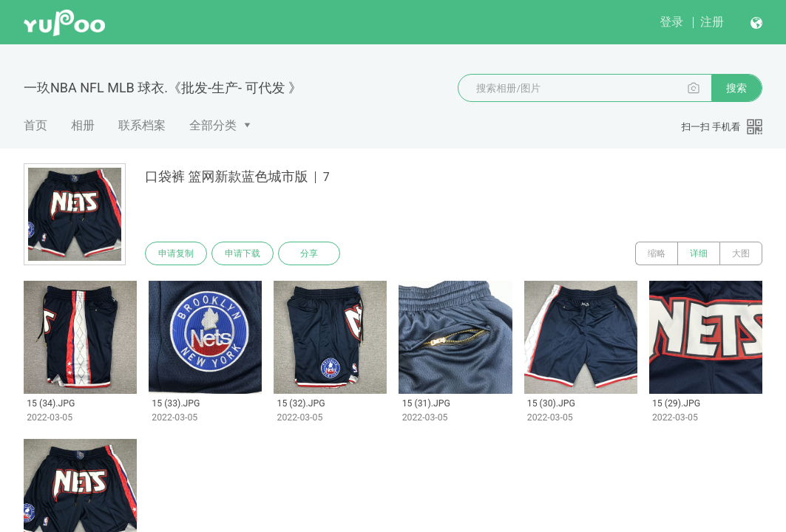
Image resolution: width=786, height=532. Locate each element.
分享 (309, 253)
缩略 (657, 253)
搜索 (736, 88)
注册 (712, 22)
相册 (83, 125)
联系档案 (142, 125)
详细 (699, 253)
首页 (35, 125)
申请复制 (176, 253)
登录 (671, 22)
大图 (741, 253)
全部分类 (213, 125)
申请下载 (243, 253)
